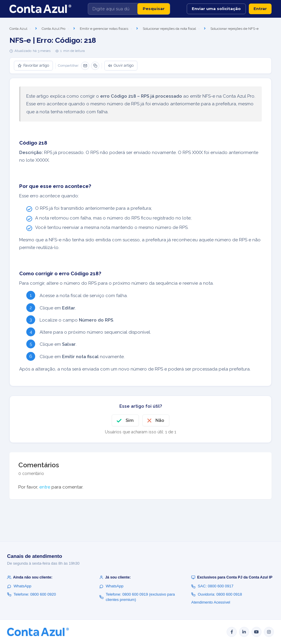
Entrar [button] (260, 9)
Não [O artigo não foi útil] (160, 420)
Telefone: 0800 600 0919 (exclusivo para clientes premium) (137, 597)
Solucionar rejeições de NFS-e (234, 29)
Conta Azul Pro (53, 29)
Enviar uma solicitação (216, 9)
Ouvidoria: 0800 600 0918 (217, 594)
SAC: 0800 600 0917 (212, 586)
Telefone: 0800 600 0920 (31, 594)
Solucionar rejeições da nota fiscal (169, 29)
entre (45, 487)
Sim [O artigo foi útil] (130, 420)
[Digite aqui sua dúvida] (113, 9)
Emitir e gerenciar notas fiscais (104, 29)
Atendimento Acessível (211, 602)
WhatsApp (19, 586)
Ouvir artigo (121, 65)
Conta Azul (18, 29)
